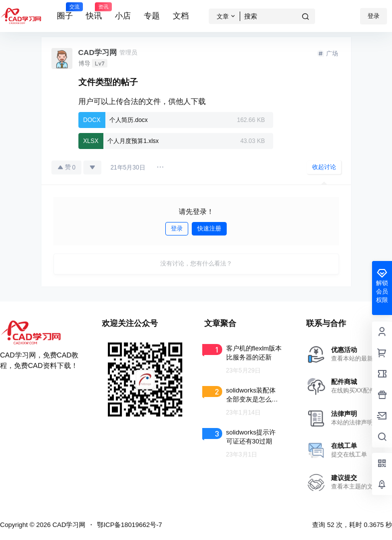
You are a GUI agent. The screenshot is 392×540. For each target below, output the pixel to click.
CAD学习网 (68, 525)
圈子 (65, 11)
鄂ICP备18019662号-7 (129, 525)
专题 (152, 16)
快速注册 (209, 228)
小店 (123, 16)
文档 (181, 16)
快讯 (94, 11)
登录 (374, 16)
